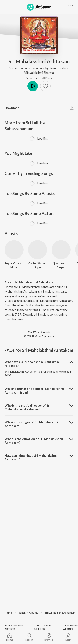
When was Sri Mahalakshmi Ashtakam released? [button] (32, 364)
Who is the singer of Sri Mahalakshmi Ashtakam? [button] (31, 424)
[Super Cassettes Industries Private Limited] (14, 250)
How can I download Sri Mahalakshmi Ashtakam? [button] (31, 457)
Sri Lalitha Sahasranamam (27, 68)
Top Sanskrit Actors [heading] (43, 627)
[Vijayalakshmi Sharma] (61, 250)
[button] (45, 86)
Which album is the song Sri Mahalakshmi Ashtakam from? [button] (34, 390)
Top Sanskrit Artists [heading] (14, 627)
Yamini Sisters (59, 68)
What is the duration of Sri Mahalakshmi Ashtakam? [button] (34, 441)
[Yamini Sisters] (38, 250)
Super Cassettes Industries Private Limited (14, 263)
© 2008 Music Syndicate (39, 336)
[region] (39, 612)
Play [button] (33, 86)
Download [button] (12, 108)
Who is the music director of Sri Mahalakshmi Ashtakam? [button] (27, 407)
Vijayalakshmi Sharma (39, 73)
